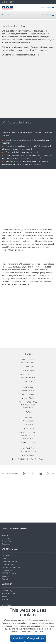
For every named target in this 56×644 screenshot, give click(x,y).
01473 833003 (29, 455)
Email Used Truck (29, 451)
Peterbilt (5, 579)
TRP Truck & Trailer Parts (11, 567)
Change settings (35, 638)
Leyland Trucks (7, 570)
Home (6, 15)
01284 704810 (29, 429)
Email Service (29, 394)
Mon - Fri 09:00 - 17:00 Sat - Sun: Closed (29, 459)
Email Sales (29, 367)
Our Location (7, 538)
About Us (5, 535)
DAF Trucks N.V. (8, 556)
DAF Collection (51, 2)
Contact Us (6, 544)
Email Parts (29, 425)
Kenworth (5, 576)
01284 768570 (8, 2)
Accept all (18, 638)
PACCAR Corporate (9, 573)
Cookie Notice (40, 632)
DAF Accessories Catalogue (23, 55)
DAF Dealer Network (9, 562)
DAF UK (5, 559)
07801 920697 (29, 371)
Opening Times (7, 541)
